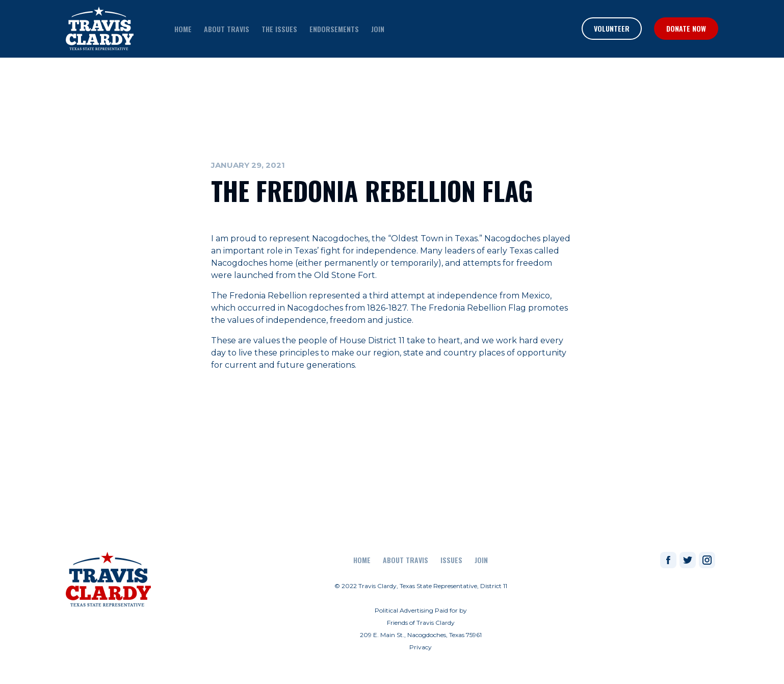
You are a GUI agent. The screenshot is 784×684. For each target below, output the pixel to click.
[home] (100, 29)
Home (362, 560)
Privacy (421, 647)
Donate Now (686, 28)
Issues (451, 560)
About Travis (406, 560)
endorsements (334, 29)
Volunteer (612, 28)
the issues (279, 29)
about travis (227, 29)
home (183, 29)
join (378, 29)
